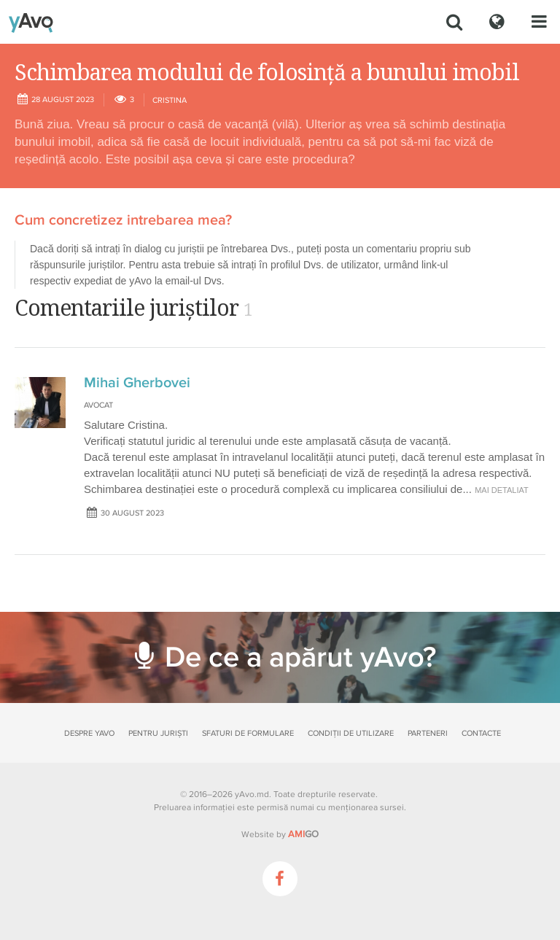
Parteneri (428, 733)
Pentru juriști (158, 733)
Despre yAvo (89, 733)
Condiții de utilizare (351, 733)
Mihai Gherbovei (137, 383)
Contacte (481, 733)
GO (303, 834)
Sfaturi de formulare (248, 733)
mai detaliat (502, 490)
